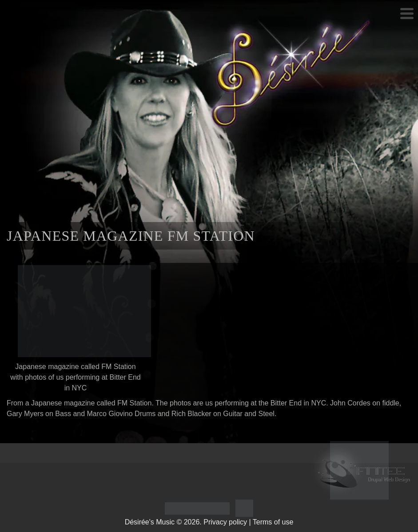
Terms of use (273, 522)
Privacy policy (225, 522)
